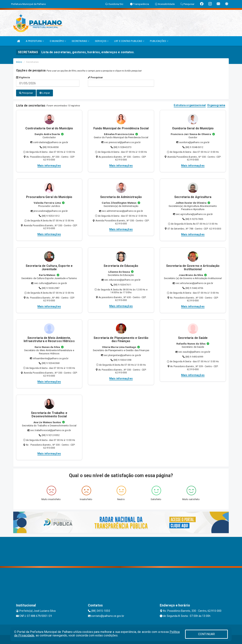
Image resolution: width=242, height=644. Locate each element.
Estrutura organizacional (190, 105)
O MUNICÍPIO (58, 41)
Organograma (216, 105)
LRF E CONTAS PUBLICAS (129, 41)
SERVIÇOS (102, 41)
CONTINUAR (206, 634)
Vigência (23, 77)
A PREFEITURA (35, 41)
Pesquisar (95, 77)
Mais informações (49, 165)
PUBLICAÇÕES (159, 41)
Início (19, 62)
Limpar (45, 93)
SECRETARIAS (80, 41)
